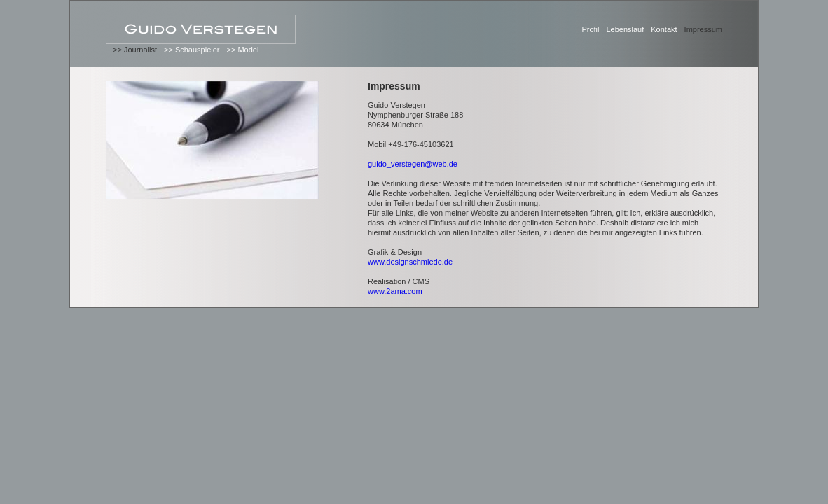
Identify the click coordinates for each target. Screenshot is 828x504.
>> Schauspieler (192, 50)
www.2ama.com (395, 291)
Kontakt (664, 29)
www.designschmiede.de (410, 262)
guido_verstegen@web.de (413, 164)
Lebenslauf (625, 29)
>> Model (242, 50)
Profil (590, 29)
